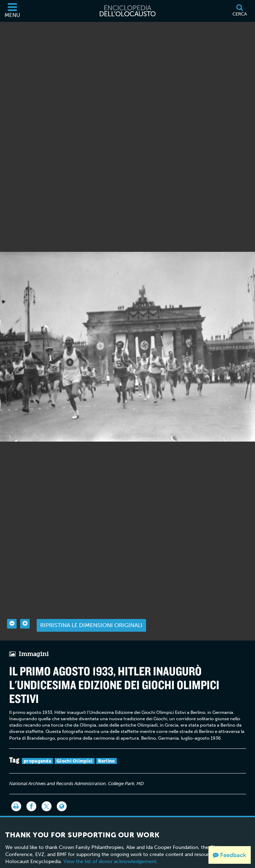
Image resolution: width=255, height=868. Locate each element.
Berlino (107, 750)
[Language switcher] (62, 796)
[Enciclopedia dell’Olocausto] (128, 11)
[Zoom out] (12, 613)
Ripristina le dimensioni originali (91, 615)
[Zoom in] (25, 613)
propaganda (37, 750)
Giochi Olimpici (75, 750)
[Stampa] (16, 796)
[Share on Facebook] (31, 796)
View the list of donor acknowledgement (110, 851)
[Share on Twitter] (47, 796)
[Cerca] (239, 11)
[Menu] (12, 11)
